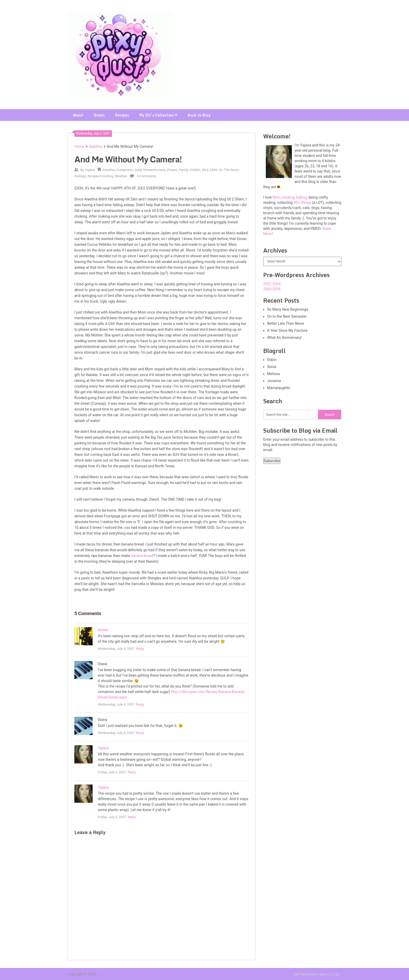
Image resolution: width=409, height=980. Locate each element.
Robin (272, 360)
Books (99, 115)
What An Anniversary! (284, 338)
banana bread (142, 556)
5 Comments (146, 176)
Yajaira (90, 170)
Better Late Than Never (286, 323)
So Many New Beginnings (288, 309)
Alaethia (96, 146)
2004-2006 (272, 289)
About (78, 115)
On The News (229, 170)
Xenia (272, 367)
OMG (213, 170)
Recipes (122, 115)
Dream (172, 170)
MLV (205, 170)
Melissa (273, 374)
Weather (121, 176)
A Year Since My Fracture (287, 330)
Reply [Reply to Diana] (140, 704)
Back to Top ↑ (330, 974)
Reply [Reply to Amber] (140, 649)
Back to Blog (199, 115)
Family (184, 170)
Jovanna (274, 381)
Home (79, 146)
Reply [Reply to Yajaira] (132, 772)
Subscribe (272, 461)
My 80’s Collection (157, 115)
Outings (80, 176)
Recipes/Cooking (101, 176)
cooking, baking (294, 197)
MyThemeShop (306, 974)
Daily (138, 170)
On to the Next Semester (287, 316)
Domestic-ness (154, 170)
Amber (103, 630)
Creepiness (125, 170)
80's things (302, 203)
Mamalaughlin (279, 388)
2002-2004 (272, 284)
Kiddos (195, 170)
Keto (276, 197)
